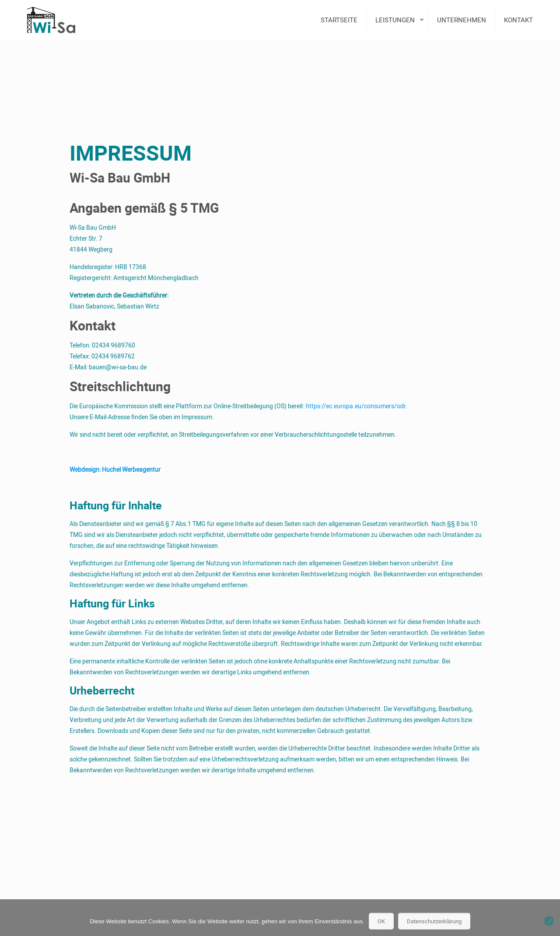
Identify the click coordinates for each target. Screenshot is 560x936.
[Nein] (549, 921)
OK (381, 921)
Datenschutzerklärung (434, 921)
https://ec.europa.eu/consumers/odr (356, 406)
